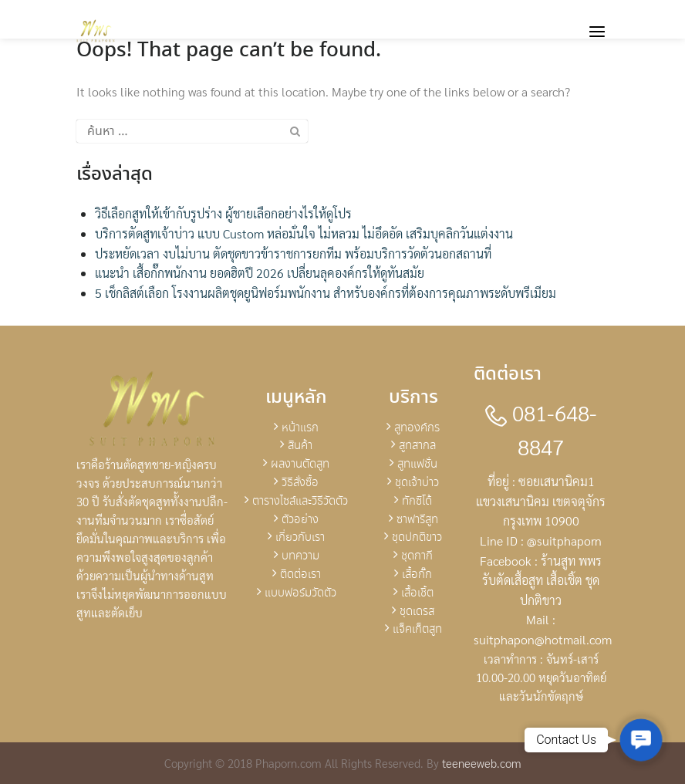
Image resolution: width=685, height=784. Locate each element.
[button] (641, 740)
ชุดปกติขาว (417, 538)
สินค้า (300, 446)
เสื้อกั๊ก (417, 575)
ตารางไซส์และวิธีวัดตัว (300, 502)
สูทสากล (417, 446)
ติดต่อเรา (300, 575)
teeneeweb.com (482, 763)
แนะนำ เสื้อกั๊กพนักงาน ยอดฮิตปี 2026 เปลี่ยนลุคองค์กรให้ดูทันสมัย (260, 273)
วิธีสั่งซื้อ (300, 483)
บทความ (300, 556)
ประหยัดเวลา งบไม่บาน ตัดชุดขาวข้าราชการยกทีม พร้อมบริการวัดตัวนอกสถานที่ (293, 253)
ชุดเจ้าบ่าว (417, 483)
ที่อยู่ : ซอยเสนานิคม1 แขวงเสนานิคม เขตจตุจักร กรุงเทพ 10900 (541, 501)
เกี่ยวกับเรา (300, 538)
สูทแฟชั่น (417, 465)
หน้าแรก (300, 428)
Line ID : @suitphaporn (541, 541)
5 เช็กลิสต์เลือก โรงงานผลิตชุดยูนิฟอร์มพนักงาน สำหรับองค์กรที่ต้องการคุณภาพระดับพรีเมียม (326, 293)
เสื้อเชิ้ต (417, 593)
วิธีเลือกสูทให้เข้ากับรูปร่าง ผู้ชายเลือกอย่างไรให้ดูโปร (223, 213)
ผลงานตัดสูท (300, 465)
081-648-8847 (541, 429)
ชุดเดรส (417, 612)
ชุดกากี (417, 556)
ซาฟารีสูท (417, 520)
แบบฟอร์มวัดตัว (300, 593)
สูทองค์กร (417, 428)
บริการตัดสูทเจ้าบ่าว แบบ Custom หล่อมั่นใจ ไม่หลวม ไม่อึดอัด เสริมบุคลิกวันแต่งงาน (304, 233)
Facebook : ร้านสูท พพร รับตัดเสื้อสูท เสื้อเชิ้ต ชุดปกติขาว (541, 580)
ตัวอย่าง (300, 520)
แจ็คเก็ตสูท (417, 630)
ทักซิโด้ (417, 502)
